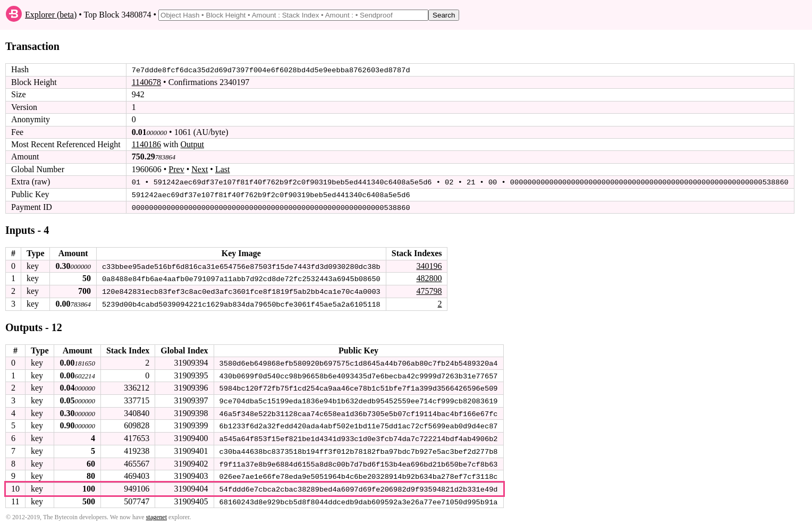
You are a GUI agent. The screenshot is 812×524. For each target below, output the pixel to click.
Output (192, 144)
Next (200, 169)
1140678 (146, 82)
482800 (429, 278)
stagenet (157, 514)
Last (223, 169)
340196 (429, 265)
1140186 (146, 144)
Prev (176, 169)
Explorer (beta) (51, 15)
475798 (429, 290)
